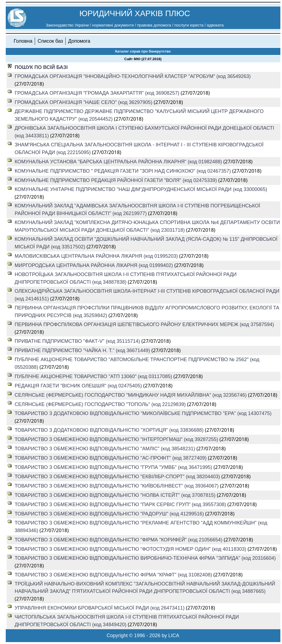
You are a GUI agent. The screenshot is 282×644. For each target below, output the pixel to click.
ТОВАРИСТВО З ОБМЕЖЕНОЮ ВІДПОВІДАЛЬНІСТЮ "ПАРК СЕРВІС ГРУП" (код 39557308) (121, 504)
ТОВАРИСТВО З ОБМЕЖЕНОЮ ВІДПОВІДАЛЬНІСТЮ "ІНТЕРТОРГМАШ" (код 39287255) (117, 439)
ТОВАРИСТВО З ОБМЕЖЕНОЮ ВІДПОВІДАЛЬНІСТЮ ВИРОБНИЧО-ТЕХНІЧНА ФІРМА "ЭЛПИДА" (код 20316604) (145, 558)
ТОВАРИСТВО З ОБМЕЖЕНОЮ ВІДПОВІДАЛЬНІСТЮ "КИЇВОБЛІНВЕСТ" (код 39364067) (117, 486)
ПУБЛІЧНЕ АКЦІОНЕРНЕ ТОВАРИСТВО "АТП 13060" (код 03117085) (94, 376)
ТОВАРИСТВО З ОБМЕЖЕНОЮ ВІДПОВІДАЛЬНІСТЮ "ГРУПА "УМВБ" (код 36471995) (114, 467)
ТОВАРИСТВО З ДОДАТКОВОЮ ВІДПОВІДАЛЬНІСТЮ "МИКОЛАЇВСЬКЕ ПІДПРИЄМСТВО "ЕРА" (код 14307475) (143, 413)
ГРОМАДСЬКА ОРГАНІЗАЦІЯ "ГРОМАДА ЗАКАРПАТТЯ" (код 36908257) (98, 93)
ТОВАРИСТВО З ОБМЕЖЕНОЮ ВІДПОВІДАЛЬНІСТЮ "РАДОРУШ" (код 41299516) (110, 514)
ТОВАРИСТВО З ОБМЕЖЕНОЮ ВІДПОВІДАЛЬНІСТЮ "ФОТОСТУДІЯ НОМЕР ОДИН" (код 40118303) (131, 549)
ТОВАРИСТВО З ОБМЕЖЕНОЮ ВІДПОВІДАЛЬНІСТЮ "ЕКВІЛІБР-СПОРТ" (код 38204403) (118, 477)
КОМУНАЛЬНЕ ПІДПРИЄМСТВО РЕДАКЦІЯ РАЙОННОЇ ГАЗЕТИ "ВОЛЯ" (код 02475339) (117, 180)
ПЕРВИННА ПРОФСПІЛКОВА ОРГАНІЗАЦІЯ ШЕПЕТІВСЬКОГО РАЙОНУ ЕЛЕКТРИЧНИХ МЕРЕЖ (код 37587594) (144, 324)
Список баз (50, 41)
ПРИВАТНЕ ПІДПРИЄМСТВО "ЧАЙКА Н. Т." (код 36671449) (83, 350)
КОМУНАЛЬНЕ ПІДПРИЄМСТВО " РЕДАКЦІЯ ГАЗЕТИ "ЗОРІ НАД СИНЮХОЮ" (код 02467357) (123, 171)
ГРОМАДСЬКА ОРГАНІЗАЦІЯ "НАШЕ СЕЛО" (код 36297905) (84, 102)
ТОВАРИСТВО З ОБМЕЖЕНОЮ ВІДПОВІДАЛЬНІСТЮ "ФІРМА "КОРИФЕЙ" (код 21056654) (119, 540)
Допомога (79, 41)
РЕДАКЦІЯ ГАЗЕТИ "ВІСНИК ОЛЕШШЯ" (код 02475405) (79, 386)
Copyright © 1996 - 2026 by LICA (143, 636)
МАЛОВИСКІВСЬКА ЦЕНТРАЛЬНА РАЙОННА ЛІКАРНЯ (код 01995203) (97, 256)
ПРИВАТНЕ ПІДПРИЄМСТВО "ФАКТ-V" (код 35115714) (78, 341)
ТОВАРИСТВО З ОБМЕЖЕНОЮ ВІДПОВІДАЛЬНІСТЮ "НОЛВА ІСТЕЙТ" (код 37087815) (116, 495)
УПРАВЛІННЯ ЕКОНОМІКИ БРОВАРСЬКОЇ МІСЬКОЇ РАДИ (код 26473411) (100, 608)
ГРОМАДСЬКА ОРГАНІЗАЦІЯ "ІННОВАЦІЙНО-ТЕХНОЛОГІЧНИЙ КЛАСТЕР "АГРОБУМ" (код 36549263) (133, 76)
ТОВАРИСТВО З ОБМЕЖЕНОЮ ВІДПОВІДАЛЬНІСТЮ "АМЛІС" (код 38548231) (106, 449)
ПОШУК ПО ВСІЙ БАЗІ (41, 67)
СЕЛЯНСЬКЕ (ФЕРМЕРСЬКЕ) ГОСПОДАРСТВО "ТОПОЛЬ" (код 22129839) (101, 404)
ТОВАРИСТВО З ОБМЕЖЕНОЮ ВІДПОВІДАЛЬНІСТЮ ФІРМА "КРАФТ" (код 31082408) (114, 575)
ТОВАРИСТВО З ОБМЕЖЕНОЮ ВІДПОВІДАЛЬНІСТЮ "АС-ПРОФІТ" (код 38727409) (111, 458)
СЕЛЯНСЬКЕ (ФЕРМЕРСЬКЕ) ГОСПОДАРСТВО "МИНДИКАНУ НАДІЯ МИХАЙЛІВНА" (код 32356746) (131, 395)
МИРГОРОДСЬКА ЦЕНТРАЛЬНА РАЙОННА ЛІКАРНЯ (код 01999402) (95, 265)
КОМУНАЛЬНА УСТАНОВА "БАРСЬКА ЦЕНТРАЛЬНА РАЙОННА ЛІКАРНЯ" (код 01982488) (119, 162)
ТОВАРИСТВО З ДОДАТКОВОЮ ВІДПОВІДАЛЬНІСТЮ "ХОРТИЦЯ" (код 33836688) (110, 430)
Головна (23, 41)
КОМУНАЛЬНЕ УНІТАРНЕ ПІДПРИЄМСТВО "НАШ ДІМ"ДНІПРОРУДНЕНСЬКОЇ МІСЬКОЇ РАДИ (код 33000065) (141, 189)
